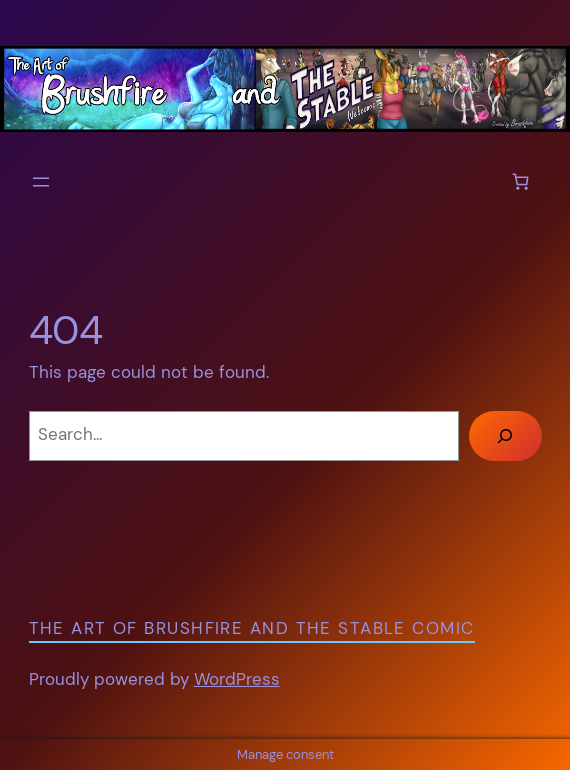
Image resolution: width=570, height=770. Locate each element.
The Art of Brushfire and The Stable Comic (252, 628)
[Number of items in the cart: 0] (520, 181)
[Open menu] (41, 182)
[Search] (505, 436)
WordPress (237, 679)
